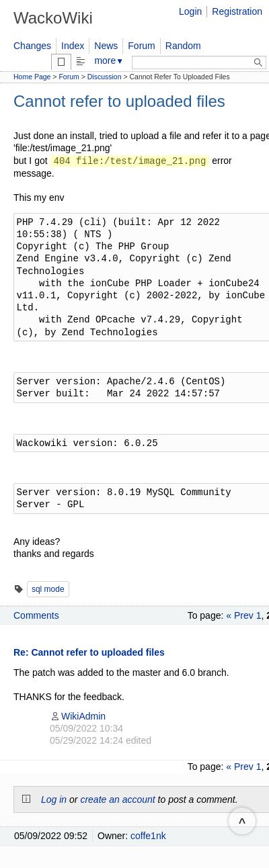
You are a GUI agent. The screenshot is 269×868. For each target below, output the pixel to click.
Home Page (32, 77)
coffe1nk (148, 836)
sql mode (48, 589)
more (109, 60)
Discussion (105, 77)
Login (190, 11)
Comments (36, 615)
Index (73, 46)
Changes (32, 46)
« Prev (239, 615)
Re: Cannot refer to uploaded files (89, 652)
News (106, 46)
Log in (54, 799)
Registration (237, 11)
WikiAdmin (78, 716)
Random (183, 46)
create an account (117, 799)
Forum (141, 46)
